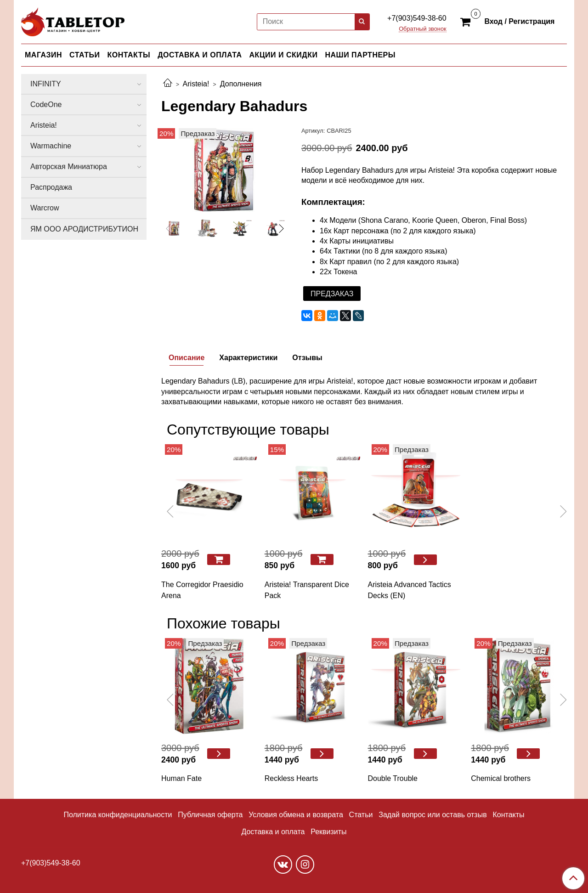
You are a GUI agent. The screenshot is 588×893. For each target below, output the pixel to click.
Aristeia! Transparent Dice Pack (307, 590)
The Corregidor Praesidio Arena (202, 590)
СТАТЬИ (85, 55)
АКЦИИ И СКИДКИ (284, 55)
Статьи (361, 815)
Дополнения (241, 84)
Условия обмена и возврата (296, 815)
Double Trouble (393, 778)
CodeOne (46, 105)
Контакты (508, 815)
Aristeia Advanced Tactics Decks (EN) (410, 590)
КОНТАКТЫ (129, 55)
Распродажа (51, 187)
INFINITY (46, 84)
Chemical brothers (501, 778)
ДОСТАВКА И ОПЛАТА (200, 55)
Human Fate (181, 778)
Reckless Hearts (291, 778)
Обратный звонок (423, 29)
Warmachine (51, 146)
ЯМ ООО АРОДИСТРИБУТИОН (84, 229)
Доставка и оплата (273, 832)
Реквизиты (328, 832)
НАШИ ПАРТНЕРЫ (360, 55)
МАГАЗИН (43, 55)
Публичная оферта (210, 815)
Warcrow (45, 208)
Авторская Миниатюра (69, 167)
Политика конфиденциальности (118, 815)
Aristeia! (196, 84)
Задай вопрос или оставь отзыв (433, 815)
